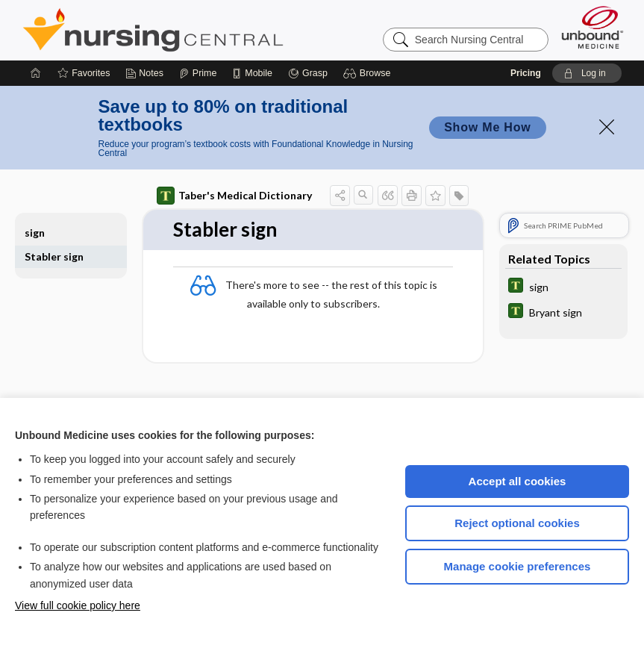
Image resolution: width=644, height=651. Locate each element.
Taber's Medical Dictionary (234, 196)
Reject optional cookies (517, 523)
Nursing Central (209, 30)
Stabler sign (54, 256)
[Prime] (198, 73)
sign (35, 233)
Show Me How (487, 127)
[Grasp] (308, 73)
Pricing (526, 73)
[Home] (36, 73)
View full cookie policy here (78, 605)
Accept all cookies (518, 481)
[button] (369, 73)
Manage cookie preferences (518, 566)
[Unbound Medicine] (593, 27)
